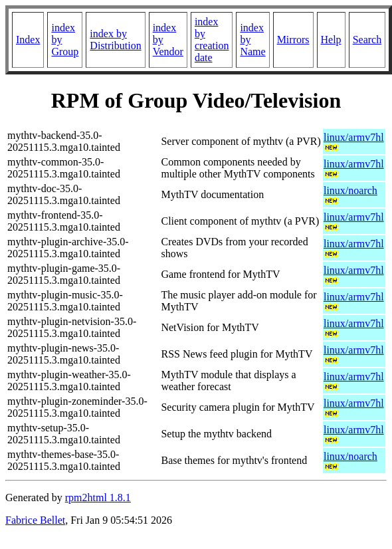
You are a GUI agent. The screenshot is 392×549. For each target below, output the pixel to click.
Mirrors (293, 40)
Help (331, 40)
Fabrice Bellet (35, 520)
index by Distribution (115, 40)
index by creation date (212, 40)
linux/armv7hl (354, 137)
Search (367, 40)
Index (28, 40)
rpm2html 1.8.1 (98, 497)
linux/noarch (350, 190)
